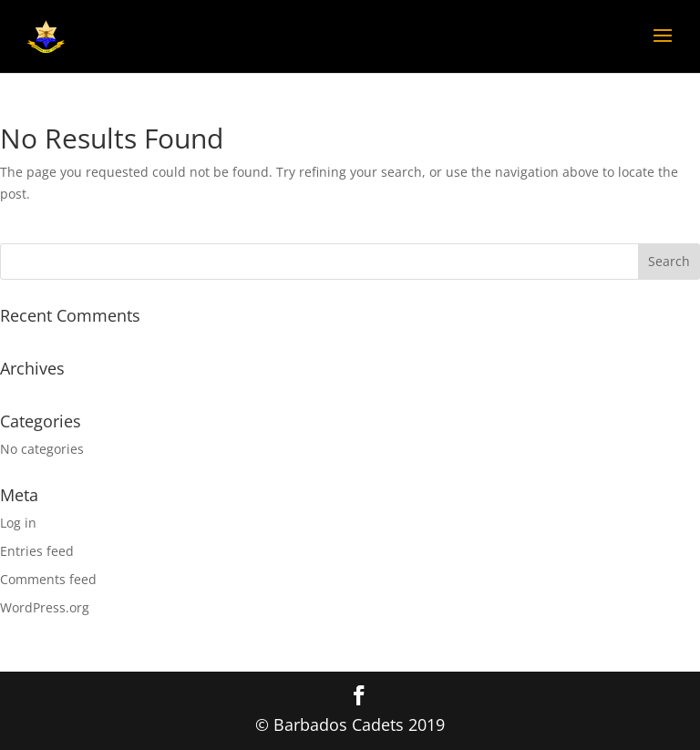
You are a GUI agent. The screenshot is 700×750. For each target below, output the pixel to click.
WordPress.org (45, 607)
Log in (18, 523)
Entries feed (37, 551)
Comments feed (48, 579)
